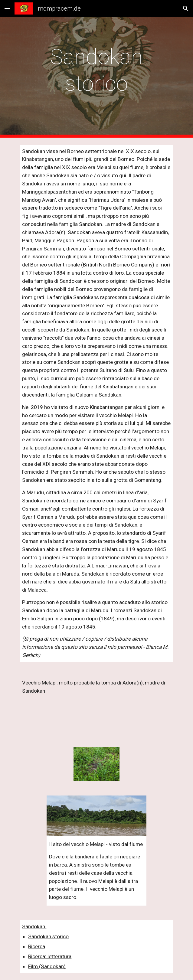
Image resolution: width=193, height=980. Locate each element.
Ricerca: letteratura (50, 956)
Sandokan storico (48, 936)
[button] (7, 8)
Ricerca (37, 946)
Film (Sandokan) (47, 966)
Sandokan (34, 926)
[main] (96, 77)
